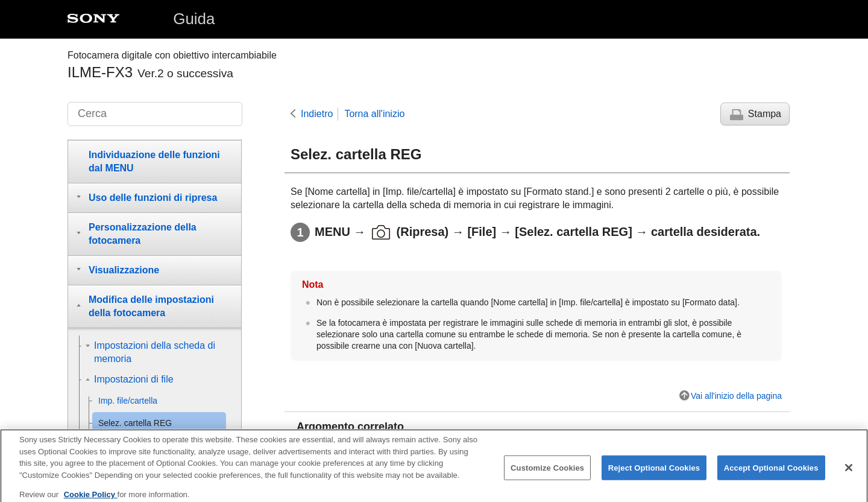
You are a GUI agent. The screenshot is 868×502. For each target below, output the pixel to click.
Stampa (765, 114)
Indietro (317, 114)
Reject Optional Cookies (654, 474)
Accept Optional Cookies (771, 474)
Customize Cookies (547, 474)
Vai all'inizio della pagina (736, 396)
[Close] (849, 474)
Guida (194, 19)
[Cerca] (155, 114)
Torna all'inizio (374, 114)
